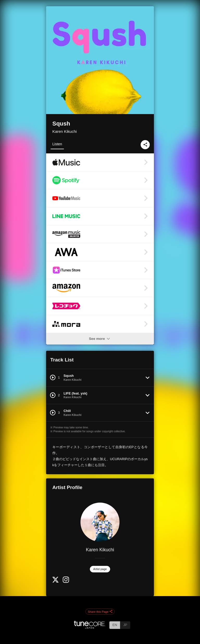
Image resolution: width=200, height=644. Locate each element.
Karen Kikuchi (65, 131)
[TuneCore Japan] (90, 627)
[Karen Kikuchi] (100, 522)
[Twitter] (55, 581)
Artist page (100, 569)
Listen (57, 144)
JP (125, 625)
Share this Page (100, 612)
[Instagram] (66, 582)
